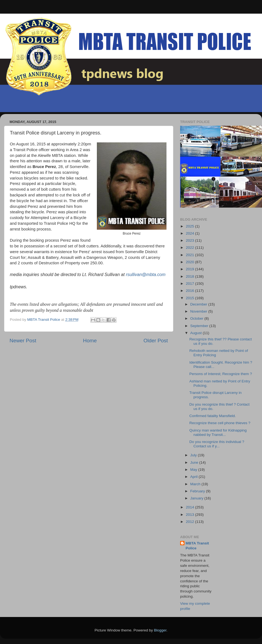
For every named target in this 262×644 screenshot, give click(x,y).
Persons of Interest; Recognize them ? (221, 374)
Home (90, 341)
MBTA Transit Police (197, 546)
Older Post (156, 341)
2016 (190, 291)
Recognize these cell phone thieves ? (220, 423)
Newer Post (23, 341)
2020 (190, 262)
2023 (190, 240)
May (194, 470)
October (197, 318)
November (199, 311)
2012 (190, 522)
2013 (190, 515)
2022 (190, 248)
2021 (190, 255)
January (197, 498)
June (195, 462)
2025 (190, 226)
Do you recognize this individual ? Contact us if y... (217, 444)
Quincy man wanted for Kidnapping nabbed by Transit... (218, 432)
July (194, 455)
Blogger (160, 630)
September (200, 326)
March (196, 484)
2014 (190, 507)
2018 (190, 276)
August (196, 333)
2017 (190, 284)
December (199, 304)
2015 (190, 298)
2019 (190, 269)
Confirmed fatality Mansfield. (213, 416)
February (198, 491)
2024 (190, 233)
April (194, 477)
